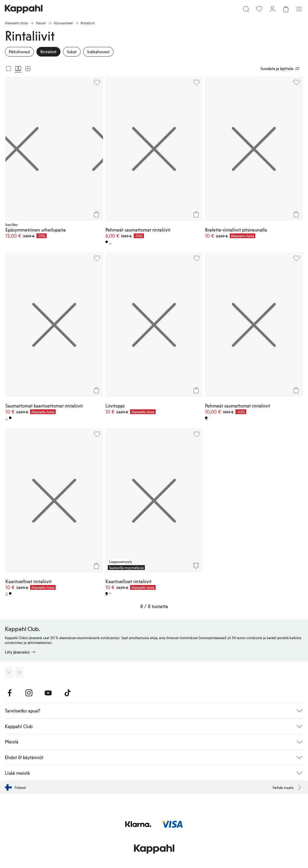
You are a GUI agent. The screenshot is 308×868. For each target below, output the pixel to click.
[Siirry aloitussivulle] (24, 9)
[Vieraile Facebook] (10, 693)
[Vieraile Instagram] (29, 693)
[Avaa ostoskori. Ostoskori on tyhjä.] (286, 9)
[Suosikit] (259, 9)
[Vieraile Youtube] (48, 693)
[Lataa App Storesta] (9, 673)
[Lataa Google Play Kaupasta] (19, 673)
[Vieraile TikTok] (67, 693)
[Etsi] (246, 9)
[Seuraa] (196, 566)
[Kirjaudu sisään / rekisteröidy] (272, 9)
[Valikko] (299, 9)
